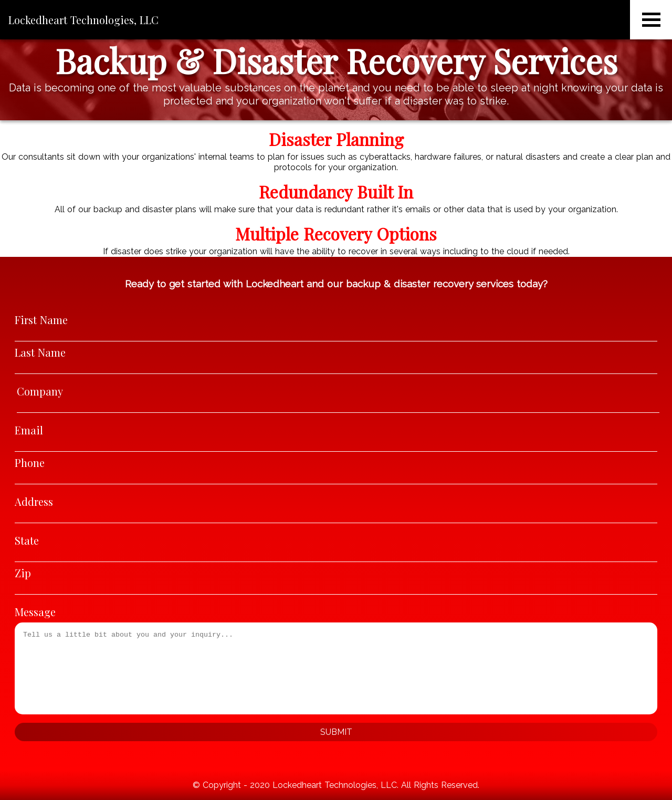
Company (40, 391)
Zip (23, 573)
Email (29, 430)
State (27, 540)
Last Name (40, 352)
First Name (41, 320)
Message (35, 612)
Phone (30, 463)
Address (34, 501)
